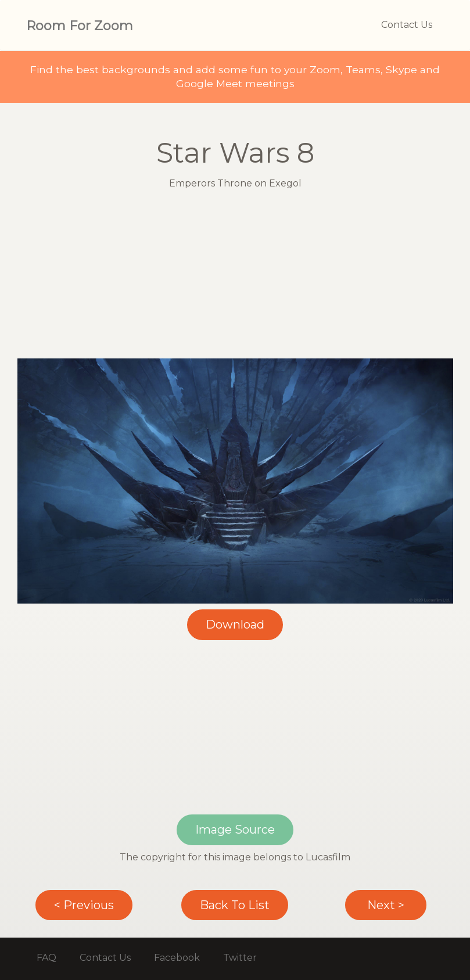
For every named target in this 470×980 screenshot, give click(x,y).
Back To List (235, 905)
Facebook (177, 958)
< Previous (84, 905)
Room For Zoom (80, 26)
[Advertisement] (235, 277)
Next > (386, 905)
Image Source (235, 830)
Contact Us (407, 25)
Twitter (240, 958)
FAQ (46, 958)
